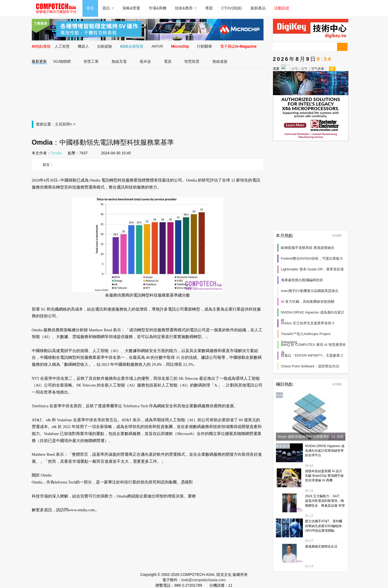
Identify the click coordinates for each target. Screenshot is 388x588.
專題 (209, 8)
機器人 (84, 46)
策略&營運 (131, 8)
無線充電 (119, 61)
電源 (168, 61)
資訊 (108, 8)
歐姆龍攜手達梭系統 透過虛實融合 (308, 248)
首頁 (90, 8)
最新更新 (39, 61)
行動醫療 (205, 46)
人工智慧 (62, 46)
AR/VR (157, 46)
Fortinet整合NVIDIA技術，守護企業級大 (312, 258)
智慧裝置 (192, 61)
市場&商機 (157, 8)
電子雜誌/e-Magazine (238, 46)
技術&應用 (186, 8)
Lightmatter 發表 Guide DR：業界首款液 (312, 269)
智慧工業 (91, 61)
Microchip (180, 46)
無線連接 (220, 61)
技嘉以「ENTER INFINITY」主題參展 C (312, 355)
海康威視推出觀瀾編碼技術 (302, 280)
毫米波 (145, 61)
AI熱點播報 (41, 46)
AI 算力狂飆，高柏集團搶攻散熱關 (308, 302)
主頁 (59, 124)
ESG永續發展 (132, 46)
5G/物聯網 (62, 61)
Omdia (56, 153)
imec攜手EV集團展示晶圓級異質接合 (310, 291)
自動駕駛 (105, 46)
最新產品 (258, 8)
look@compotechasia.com (203, 580)
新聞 (66, 124)
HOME (339, 236)
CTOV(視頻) (232, 8)
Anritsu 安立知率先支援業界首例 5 (308, 323)
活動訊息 (282, 8)
